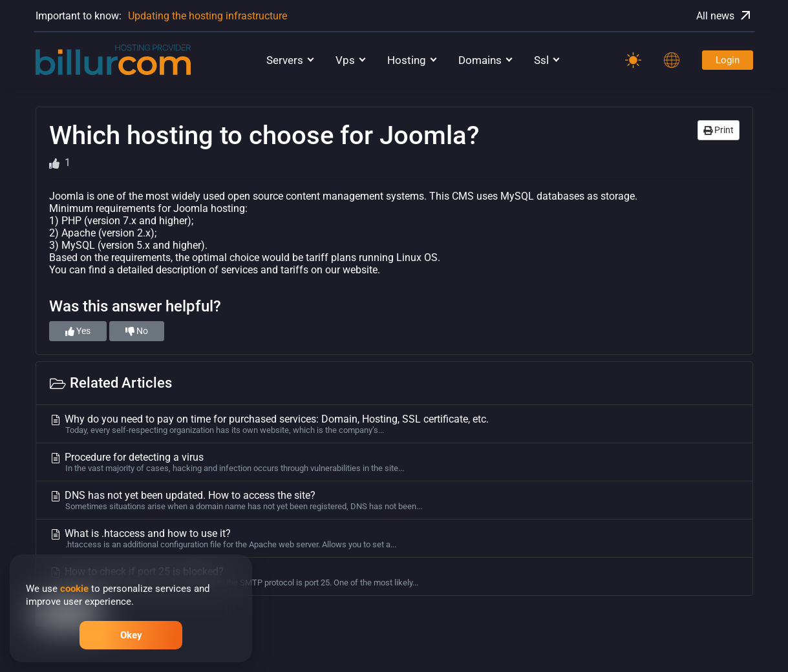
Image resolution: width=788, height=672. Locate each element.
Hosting (407, 60)
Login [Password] (728, 60)
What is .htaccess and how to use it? (394, 538)
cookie (74, 589)
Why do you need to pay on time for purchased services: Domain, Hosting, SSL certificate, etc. (394, 424)
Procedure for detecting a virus (394, 462)
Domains (480, 60)
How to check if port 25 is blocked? (394, 576)
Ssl (541, 60)
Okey (131, 635)
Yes (78, 331)
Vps (345, 60)
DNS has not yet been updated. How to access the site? (394, 500)
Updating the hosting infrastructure (208, 16)
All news (725, 16)
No (137, 331)
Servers (285, 60)
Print (719, 130)
